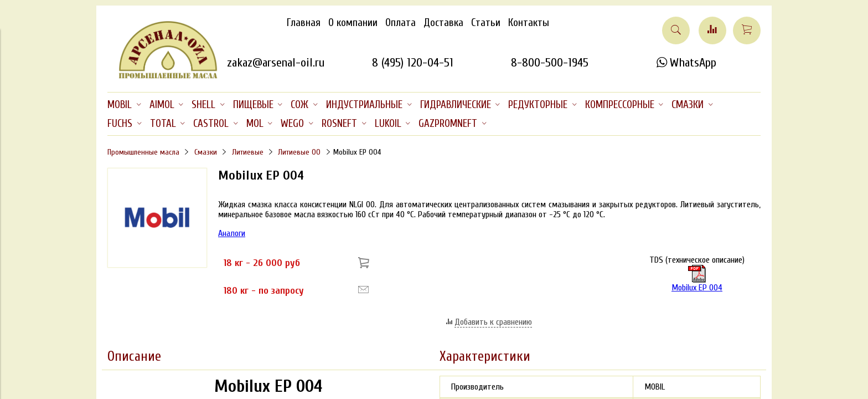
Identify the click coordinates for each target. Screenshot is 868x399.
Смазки (206, 152)
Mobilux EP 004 (697, 288)
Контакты (529, 23)
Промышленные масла (143, 152)
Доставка (443, 23)
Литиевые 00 (299, 152)
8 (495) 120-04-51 (413, 63)
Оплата (401, 23)
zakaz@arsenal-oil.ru (276, 63)
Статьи (486, 23)
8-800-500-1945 (550, 63)
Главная (304, 23)
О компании (353, 23)
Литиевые (248, 152)
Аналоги (232, 233)
